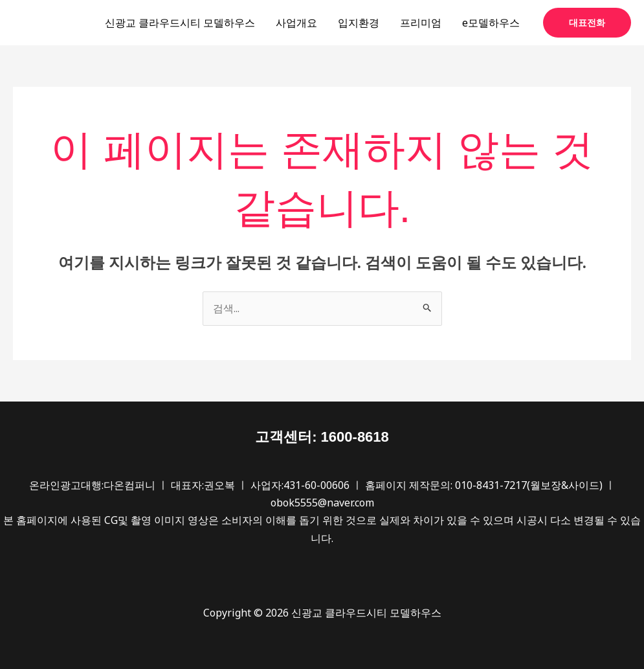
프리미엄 (421, 23)
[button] (587, 23)
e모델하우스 (491, 23)
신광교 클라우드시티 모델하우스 (180, 23)
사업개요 (296, 23)
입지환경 (359, 23)
